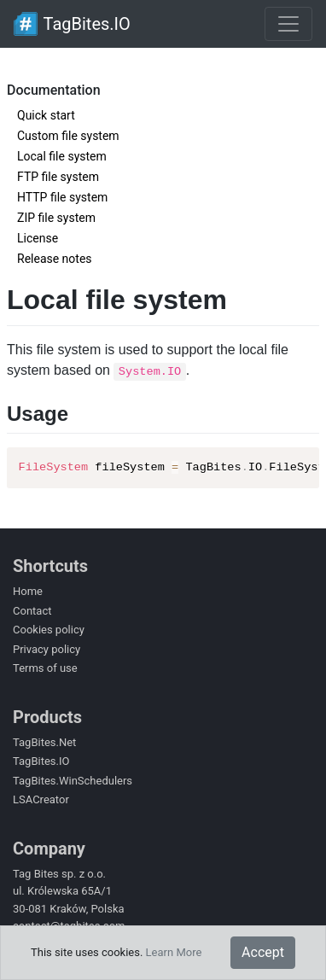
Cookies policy (49, 630)
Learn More (174, 952)
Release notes (55, 259)
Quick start (46, 115)
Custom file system (68, 136)
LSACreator (41, 799)
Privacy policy (47, 649)
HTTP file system (62, 197)
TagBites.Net (44, 742)
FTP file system (58, 177)
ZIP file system (56, 218)
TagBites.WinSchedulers (73, 781)
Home (28, 591)
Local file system (62, 156)
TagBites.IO (41, 761)
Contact (32, 611)
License (38, 238)
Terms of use (45, 668)
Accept (263, 952)
